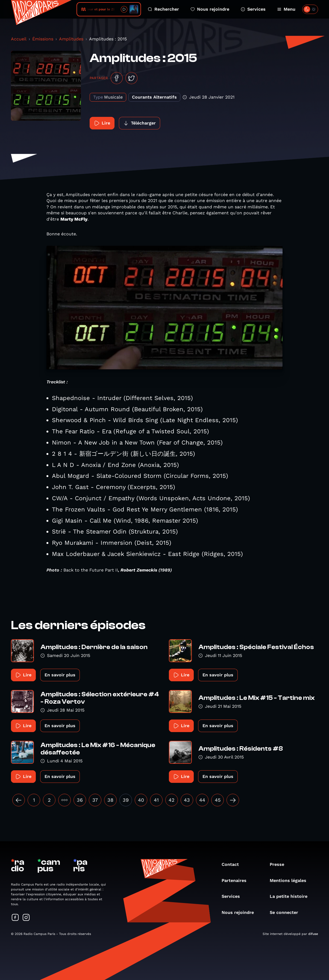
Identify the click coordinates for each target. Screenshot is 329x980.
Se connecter (287, 912)
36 (80, 800)
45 (218, 800)
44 (202, 800)
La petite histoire (291, 896)
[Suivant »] (233, 800)
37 (95, 800)
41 (156, 800)
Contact (233, 864)
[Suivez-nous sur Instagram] (26, 918)
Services (253, 9)
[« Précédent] (19, 800)
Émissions (43, 39)
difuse (313, 934)
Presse (280, 864)
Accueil (19, 39)
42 (172, 800)
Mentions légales (291, 880)
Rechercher (163, 9)
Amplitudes (71, 39)
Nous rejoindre (210, 9)
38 (110, 800)
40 (141, 800)
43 (187, 800)
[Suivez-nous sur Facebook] (15, 918)
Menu (286, 9)
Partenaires (237, 880)
